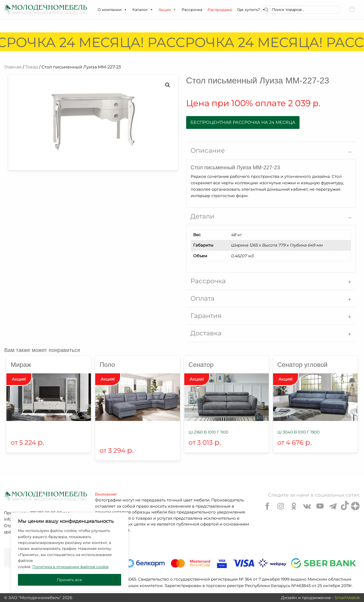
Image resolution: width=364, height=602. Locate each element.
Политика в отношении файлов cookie (70, 567)
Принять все (70, 580)
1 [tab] (133, 423)
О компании (112, 10)
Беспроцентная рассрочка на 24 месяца (243, 122)
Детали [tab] (202, 216)
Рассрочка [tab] (208, 281)
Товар (32, 67)
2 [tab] (141, 423)
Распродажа (220, 10)
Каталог (143, 10)
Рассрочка (192, 10)
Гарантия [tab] (206, 316)
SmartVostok (347, 598)
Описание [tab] (208, 150)
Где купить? (251, 10)
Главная (13, 67)
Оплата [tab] (202, 298)
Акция (167, 10)
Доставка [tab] (206, 333)
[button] (125, 10)
